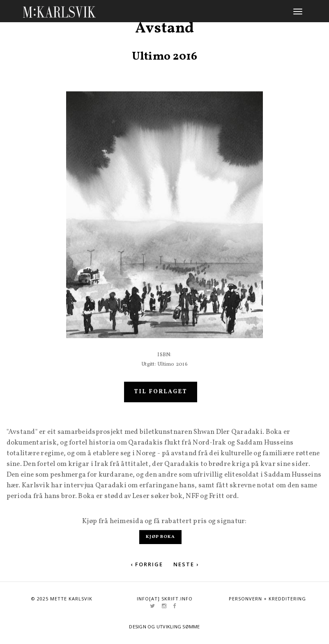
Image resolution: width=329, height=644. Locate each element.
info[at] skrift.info (165, 599)
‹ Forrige (147, 564)
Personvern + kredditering (267, 599)
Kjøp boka (160, 537)
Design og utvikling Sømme (164, 627)
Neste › (186, 564)
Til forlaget (161, 401)
